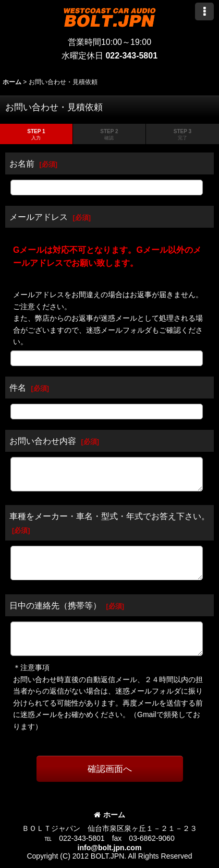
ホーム (110, 815)
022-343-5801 (131, 56)
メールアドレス (39, 217)
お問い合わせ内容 (43, 441)
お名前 (22, 163)
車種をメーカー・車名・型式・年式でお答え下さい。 (110, 516)
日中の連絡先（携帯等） (55, 605)
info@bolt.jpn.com (110, 848)
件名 (18, 388)
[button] (204, 11)
